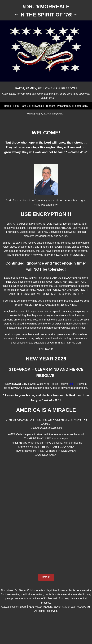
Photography (81, 106)
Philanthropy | (65, 106)
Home (7, 106)
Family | (26, 106)
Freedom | (51, 106)
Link (71, 384)
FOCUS (46, 577)
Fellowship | (38, 106)
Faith (16, 106)
